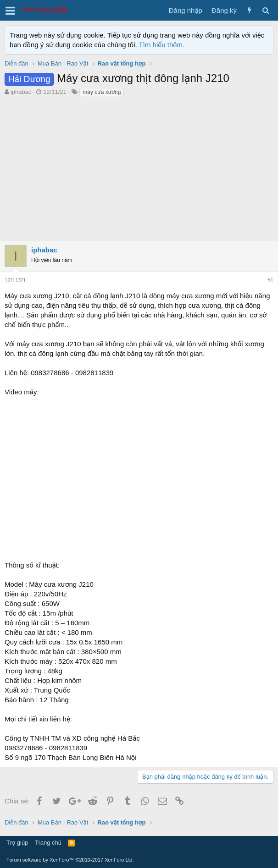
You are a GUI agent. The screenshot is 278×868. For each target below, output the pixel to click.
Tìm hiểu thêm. (162, 45)
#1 (270, 280)
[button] (10, 11)
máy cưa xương (102, 92)
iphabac (21, 92)
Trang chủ (48, 843)
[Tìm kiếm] (265, 10)
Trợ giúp (17, 843)
